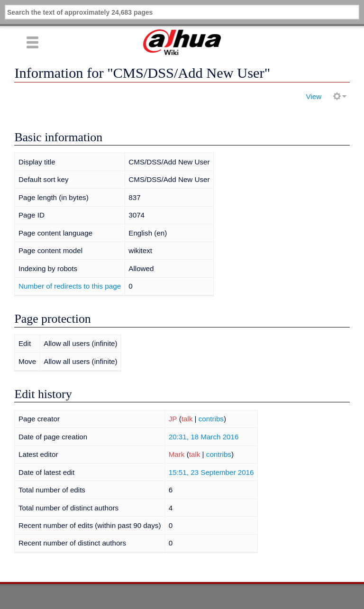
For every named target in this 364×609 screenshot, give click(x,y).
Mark (177, 454)
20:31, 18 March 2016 (204, 437)
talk (187, 419)
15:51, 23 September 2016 (211, 472)
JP (173, 419)
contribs (211, 419)
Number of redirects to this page (70, 286)
